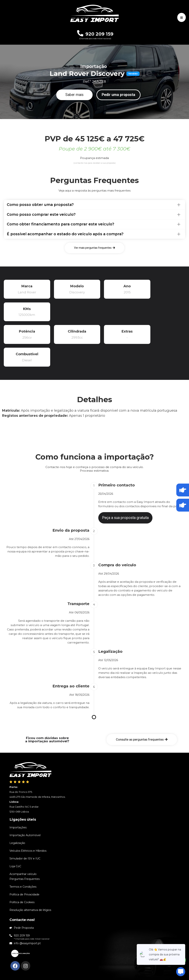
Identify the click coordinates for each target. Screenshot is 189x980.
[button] (74, 95)
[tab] (94, 205)
